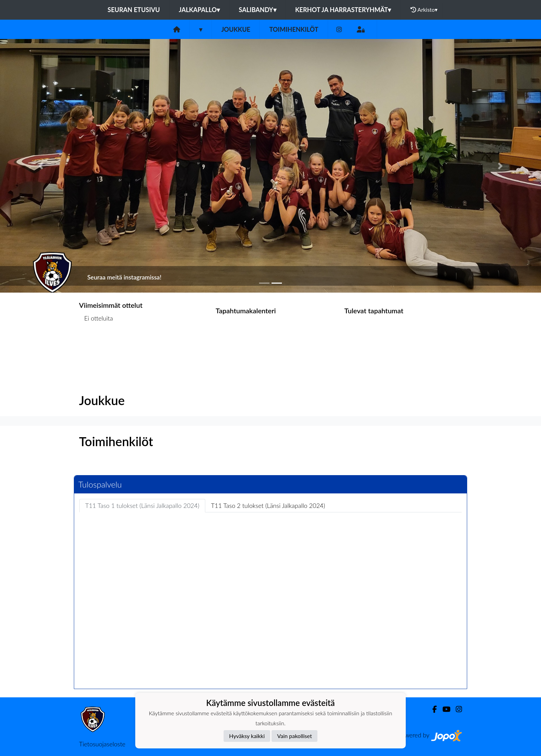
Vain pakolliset (294, 736)
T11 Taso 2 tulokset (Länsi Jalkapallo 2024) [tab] (268, 505)
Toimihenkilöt (294, 29)
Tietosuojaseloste (102, 744)
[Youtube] (444, 709)
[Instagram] (339, 30)
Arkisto (424, 10)
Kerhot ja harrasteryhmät (343, 10)
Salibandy (257, 10)
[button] (41, 166)
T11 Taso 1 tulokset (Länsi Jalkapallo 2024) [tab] (142, 505)
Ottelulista (96, 345)
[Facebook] (432, 709)
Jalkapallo (199, 10)
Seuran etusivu (134, 10)
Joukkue (236, 29)
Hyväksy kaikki (247, 736)
